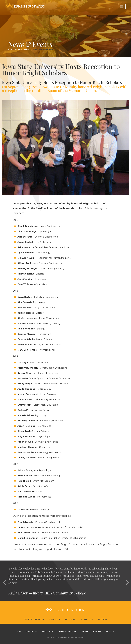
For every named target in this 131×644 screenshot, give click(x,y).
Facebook (110, 631)
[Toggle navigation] (122, 6)
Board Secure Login (67, 631)
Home (11, 50)
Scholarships (54, 619)
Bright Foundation (25, 6)
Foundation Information (34, 619)
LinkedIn (84, 631)
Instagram (97, 631)
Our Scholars (71, 619)
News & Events (22, 50)
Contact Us (103, 619)
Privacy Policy (48, 631)
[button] (4, 581)
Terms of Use (32, 631)
